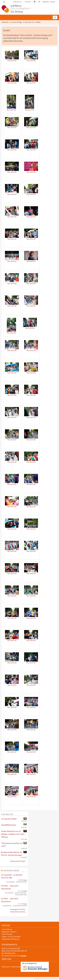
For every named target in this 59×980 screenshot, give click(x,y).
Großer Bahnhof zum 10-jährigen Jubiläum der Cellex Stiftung (14, 834)
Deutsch (46, 2)
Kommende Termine (11, 870)
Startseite (5, 22)
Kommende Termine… (19, 912)
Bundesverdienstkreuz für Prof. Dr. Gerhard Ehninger (14, 854)
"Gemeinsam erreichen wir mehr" (14, 845)
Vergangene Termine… (18, 909)
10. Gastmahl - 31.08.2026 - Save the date (12, 876)
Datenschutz (16, 967)
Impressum (6, 967)
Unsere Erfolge (17, 22)
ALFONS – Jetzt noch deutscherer (10, 887)
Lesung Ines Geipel (14, 819)
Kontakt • (29, 2)
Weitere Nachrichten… (19, 861)
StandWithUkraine (14, 825)
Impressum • (18, 2)
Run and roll (29, 22)
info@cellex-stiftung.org (10, 939)
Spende (23, 956)
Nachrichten (8, 814)
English (53, 2)
